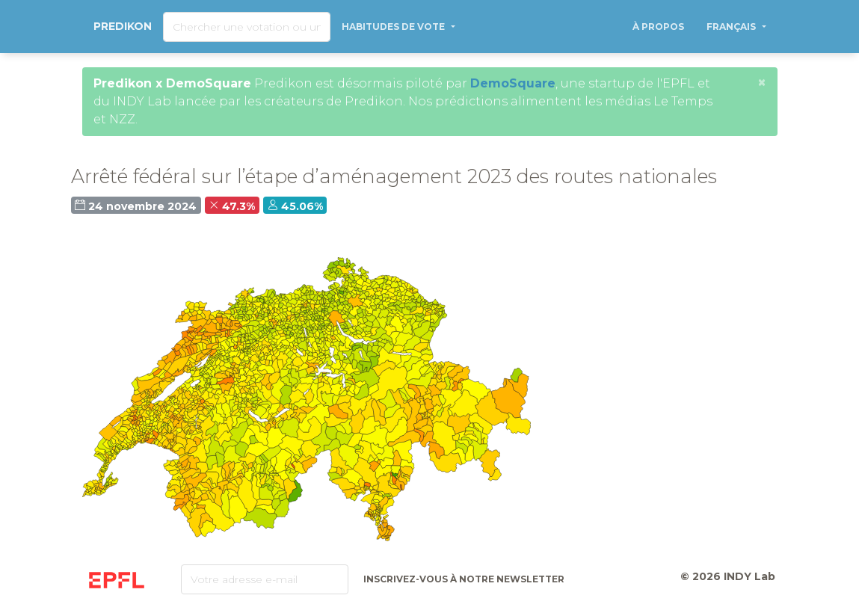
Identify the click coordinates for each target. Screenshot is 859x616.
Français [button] (732, 27)
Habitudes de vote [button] (394, 27)
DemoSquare (513, 83)
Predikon (123, 26)
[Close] (762, 82)
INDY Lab (749, 576)
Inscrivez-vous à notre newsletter (464, 579)
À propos (658, 27)
